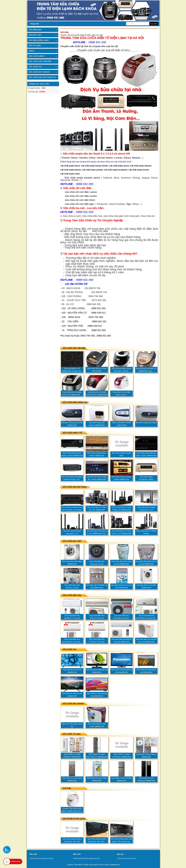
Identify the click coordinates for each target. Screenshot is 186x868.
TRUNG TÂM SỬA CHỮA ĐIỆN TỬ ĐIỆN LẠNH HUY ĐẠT (82, 35)
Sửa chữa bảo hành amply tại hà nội (86, 858)
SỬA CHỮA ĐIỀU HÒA (72, 595)
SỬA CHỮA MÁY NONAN (73, 704)
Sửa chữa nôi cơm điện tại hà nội (41, 858)
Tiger (128, 204)
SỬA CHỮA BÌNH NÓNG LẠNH (76, 402)
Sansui (127, 158)
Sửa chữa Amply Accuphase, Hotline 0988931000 (146, 479)
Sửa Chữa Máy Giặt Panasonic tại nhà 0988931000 (97, 564)
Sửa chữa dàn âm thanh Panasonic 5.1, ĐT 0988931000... (146, 510)
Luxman (118, 158)
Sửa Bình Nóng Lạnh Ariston (146, 423)
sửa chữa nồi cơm (74, 196)
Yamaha (83, 158)
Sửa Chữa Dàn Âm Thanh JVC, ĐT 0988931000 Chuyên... (97, 510)
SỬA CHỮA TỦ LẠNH (72, 734)
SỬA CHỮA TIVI (69, 649)
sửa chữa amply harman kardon (95, 166)
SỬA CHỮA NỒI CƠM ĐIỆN (74, 348)
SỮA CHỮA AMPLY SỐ (72, 433)
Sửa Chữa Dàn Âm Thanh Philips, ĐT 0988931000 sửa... (122, 510)
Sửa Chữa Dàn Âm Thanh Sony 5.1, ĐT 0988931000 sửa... (122, 534)
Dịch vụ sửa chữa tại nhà (126, 858)
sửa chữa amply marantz (141, 166)
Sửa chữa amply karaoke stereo (82, 178)
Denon (74, 158)
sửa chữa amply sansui (119, 166)
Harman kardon (105, 158)
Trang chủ (34, 24)
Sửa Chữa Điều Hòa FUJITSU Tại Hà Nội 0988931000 (97, 642)
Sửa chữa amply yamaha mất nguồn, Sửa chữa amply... (72, 841)
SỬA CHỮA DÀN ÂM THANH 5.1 (76, 487)
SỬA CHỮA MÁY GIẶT (72, 541)
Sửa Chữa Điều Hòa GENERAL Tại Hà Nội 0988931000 (72, 618)
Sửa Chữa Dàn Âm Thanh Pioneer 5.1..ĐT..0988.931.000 (146, 534)
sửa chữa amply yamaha (92, 170)
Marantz (136, 158)
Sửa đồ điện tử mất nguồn (74, 819)
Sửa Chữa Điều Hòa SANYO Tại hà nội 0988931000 (97, 618)
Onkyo (92, 158)
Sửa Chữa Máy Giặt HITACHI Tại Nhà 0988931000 (72, 588)
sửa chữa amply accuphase (116, 170)
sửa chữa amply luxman (139, 170)
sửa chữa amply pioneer (71, 170)
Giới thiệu (67, 788)
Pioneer (66, 158)
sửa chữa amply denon (70, 166)
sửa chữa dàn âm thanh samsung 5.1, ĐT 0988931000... (72, 534)
